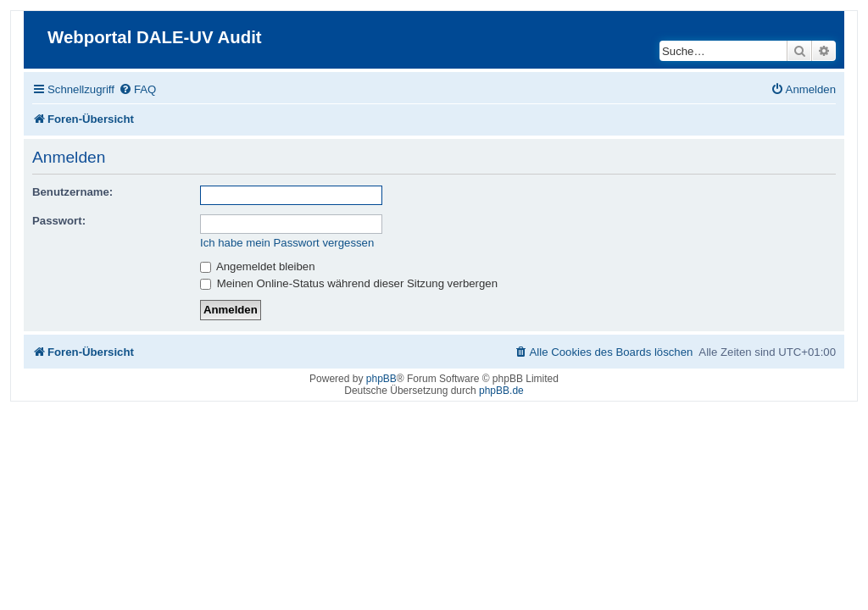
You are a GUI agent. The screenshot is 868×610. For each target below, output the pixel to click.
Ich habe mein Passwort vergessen (287, 243)
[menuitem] (137, 89)
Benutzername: (72, 192)
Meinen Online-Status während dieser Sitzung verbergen (349, 283)
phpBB (381, 379)
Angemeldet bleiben (258, 266)
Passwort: (59, 221)
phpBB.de (501, 391)
